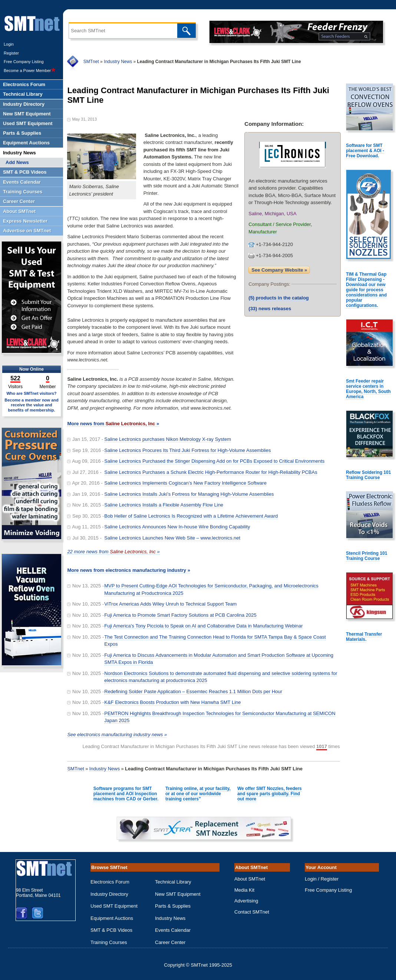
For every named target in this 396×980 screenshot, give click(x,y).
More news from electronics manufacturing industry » (129, 570)
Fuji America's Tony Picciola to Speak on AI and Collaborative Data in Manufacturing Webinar (203, 626)
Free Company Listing (24, 62)
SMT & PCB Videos (111, 930)
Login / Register (322, 879)
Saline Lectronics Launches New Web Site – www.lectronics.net (172, 538)
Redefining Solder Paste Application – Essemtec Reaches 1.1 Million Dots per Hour (193, 691)
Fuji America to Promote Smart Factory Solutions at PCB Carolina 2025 (180, 615)
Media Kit (244, 890)
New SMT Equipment (178, 894)
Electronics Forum (110, 882)
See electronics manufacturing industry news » (117, 735)
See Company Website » (279, 270)
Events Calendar (173, 930)
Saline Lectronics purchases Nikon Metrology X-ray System (168, 439)
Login (9, 44)
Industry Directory (109, 894)
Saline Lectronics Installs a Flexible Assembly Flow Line (164, 505)
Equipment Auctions (112, 918)
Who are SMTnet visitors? (31, 393)
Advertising (246, 901)
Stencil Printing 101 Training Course (367, 556)
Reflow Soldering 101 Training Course (368, 475)
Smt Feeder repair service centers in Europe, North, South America (368, 389)
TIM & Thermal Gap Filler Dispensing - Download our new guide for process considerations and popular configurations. (366, 290)
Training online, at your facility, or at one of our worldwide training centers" (198, 794)
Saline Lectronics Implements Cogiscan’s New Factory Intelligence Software (185, 483)
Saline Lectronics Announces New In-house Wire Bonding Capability (177, 527)
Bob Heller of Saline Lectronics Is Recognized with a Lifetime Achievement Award (191, 516)
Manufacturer (263, 232)
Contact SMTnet (252, 912)
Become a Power (30, 71)
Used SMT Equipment (114, 906)
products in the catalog (279, 298)
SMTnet (91, 62)
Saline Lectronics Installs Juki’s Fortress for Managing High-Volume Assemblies (189, 494)
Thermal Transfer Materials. (364, 637)
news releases (270, 309)
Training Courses (109, 942)
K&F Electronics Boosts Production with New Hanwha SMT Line (172, 702)
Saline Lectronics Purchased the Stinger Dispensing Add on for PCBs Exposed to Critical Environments (214, 461)
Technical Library (173, 882)
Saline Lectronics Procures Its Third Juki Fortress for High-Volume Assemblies (187, 450)
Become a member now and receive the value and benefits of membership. (32, 405)
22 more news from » (113, 552)
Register (11, 53)
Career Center (170, 942)
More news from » (113, 424)
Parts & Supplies (173, 906)
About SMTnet (250, 879)
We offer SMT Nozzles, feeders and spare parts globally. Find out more (270, 794)
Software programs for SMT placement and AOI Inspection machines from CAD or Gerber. (126, 794)
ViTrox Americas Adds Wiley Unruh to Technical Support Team (170, 604)
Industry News (118, 62)
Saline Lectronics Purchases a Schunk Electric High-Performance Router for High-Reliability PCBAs (211, 472)
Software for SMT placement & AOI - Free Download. (365, 151)
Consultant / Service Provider (280, 224)
